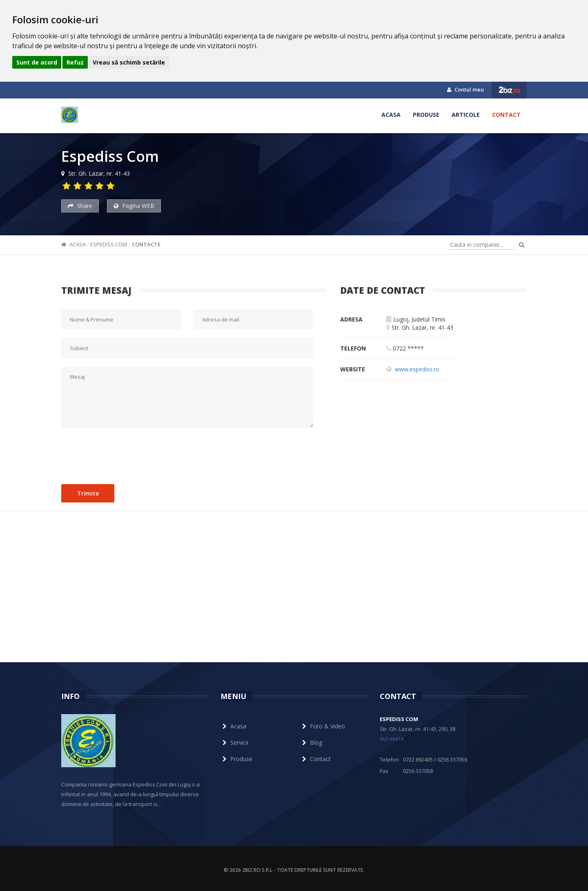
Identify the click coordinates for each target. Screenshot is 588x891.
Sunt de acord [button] (37, 62)
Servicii (234, 742)
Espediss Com (109, 244)
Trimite (88, 493)
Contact (506, 115)
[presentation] (123, 454)
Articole (466, 115)
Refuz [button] (75, 62)
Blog (311, 742)
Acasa (391, 115)
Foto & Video (323, 726)
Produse (426, 115)
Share (80, 206)
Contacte (146, 244)
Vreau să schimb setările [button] (129, 62)
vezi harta (392, 739)
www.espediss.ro (417, 369)
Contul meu (465, 89)
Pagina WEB (134, 206)
